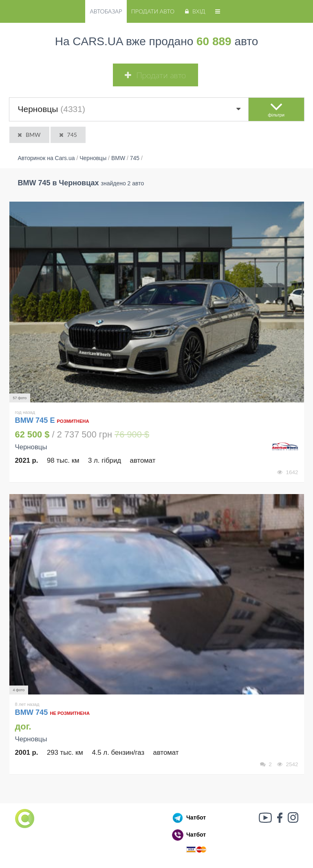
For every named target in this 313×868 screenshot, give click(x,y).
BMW (29, 135)
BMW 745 (33, 712)
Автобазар (106, 11)
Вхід (194, 11)
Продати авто (153, 11)
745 (67, 135)
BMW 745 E (35, 420)
